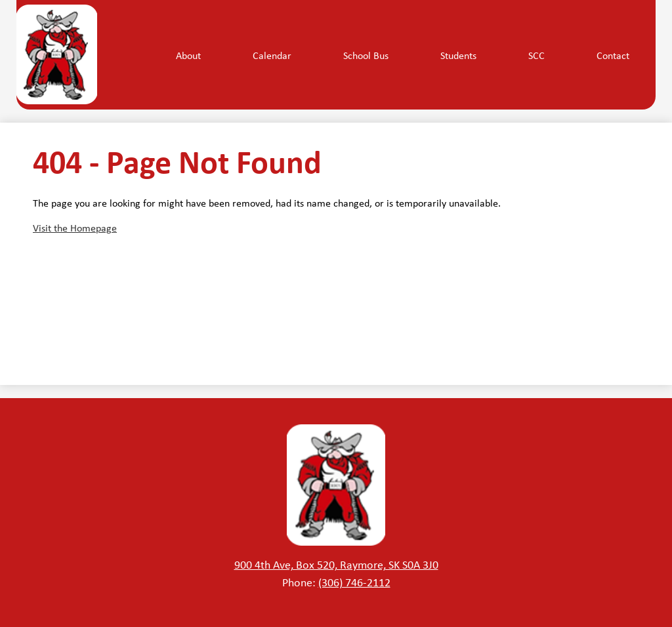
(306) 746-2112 (354, 582)
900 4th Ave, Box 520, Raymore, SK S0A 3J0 (336, 564)
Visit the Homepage (75, 228)
